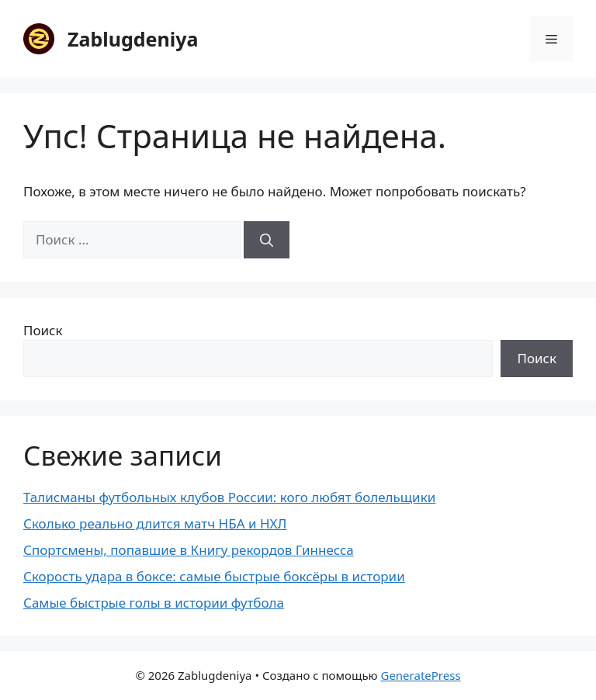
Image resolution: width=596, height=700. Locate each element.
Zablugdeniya (133, 39)
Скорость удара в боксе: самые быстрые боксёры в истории (214, 576)
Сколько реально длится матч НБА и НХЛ (155, 523)
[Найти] (267, 240)
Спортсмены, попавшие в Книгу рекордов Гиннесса (189, 550)
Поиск (43, 330)
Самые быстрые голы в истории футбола (154, 603)
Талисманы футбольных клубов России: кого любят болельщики (229, 497)
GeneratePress (420, 675)
